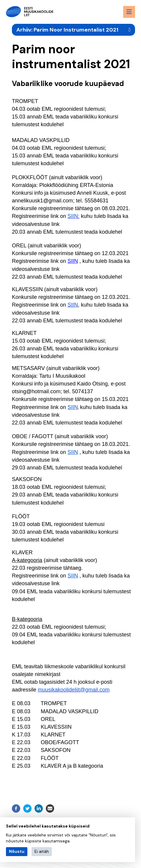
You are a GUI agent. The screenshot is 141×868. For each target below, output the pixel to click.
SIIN (73, 261)
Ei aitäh (42, 851)
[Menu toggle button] (129, 12)
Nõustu (17, 851)
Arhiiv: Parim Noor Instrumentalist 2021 (67, 30)
